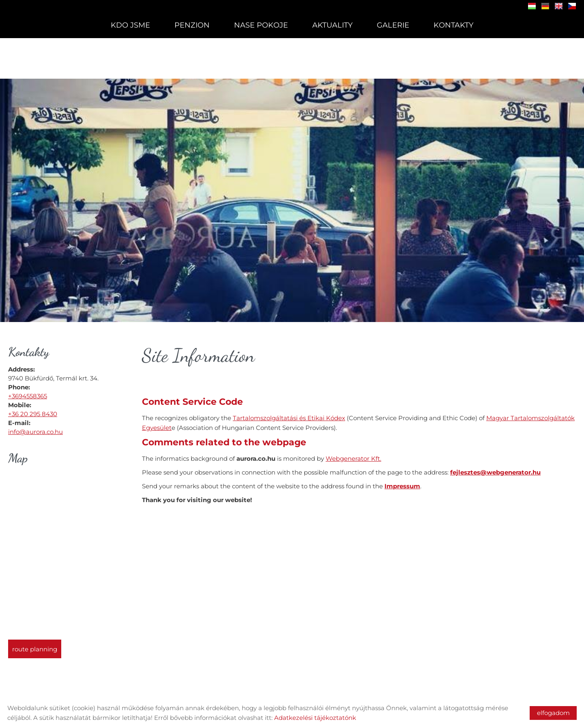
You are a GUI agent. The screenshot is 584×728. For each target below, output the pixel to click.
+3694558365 (28, 392)
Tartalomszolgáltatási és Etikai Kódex (289, 414)
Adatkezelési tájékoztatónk (315, 718)
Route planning (35, 645)
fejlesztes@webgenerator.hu (495, 468)
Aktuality (332, 25)
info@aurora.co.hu (35, 428)
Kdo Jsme (130, 25)
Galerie (393, 25)
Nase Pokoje (261, 25)
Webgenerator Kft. (353, 454)
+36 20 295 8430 (33, 410)
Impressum (402, 482)
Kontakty (453, 25)
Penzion (192, 25)
